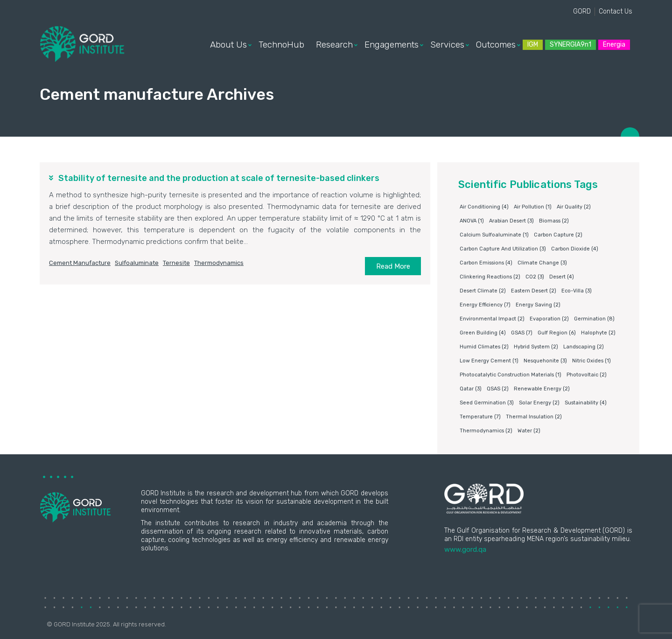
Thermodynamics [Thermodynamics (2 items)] (486, 431)
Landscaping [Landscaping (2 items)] (584, 347)
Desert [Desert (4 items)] (562, 277)
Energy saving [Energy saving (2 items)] (538, 305)
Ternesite (176, 263)
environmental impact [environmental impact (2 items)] (492, 319)
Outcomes (496, 45)
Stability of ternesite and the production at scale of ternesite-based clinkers (219, 178)
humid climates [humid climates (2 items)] (484, 347)
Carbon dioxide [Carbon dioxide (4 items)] (575, 249)
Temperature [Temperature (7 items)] (480, 417)
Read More (393, 266)
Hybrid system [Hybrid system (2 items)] (536, 347)
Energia (614, 45)
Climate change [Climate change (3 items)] (542, 263)
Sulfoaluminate (137, 263)
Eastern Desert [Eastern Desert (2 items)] (534, 291)
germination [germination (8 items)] (594, 319)
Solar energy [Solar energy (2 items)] (539, 403)
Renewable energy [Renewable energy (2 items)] (542, 389)
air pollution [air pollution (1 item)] (533, 207)
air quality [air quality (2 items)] (574, 207)
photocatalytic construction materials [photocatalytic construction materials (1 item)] (511, 375)
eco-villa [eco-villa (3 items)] (577, 291)
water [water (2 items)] (529, 431)
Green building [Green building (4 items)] (483, 333)
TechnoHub (281, 45)
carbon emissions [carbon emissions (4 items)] (486, 263)
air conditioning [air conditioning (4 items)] (484, 207)
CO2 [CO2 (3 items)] (535, 277)
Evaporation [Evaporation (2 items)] (549, 319)
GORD (582, 11)
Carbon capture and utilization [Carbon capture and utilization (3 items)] (503, 249)
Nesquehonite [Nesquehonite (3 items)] (545, 361)
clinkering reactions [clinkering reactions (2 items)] (490, 277)
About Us (228, 45)
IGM (533, 45)
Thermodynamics (219, 263)
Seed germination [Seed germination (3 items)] (487, 403)
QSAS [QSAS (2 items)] (498, 389)
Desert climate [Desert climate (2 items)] (483, 291)
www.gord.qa (465, 549)
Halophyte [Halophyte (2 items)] (598, 333)
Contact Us (616, 11)
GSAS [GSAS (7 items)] (522, 333)
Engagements (392, 45)
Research (334, 45)
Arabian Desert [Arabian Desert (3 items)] (511, 221)
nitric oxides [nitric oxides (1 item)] (591, 361)
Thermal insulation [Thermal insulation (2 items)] (534, 417)
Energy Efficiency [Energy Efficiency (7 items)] (485, 305)
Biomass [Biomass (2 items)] (554, 221)
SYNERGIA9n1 (570, 45)
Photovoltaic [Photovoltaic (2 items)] (587, 375)
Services (447, 45)
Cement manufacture (80, 263)
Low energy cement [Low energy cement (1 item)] (489, 361)
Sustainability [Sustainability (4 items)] (586, 403)
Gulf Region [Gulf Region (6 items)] (557, 333)
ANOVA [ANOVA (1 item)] (472, 221)
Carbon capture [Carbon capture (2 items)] (558, 235)
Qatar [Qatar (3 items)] (471, 389)
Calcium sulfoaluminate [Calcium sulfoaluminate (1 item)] (494, 235)
